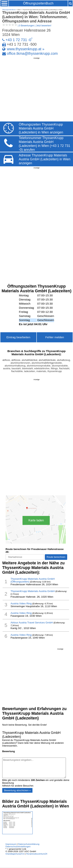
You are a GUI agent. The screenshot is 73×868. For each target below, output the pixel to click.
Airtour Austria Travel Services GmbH (32, 623)
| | (27, 26)
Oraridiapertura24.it (15, 854)
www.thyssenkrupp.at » (26, 49)
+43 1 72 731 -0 (18, 40)
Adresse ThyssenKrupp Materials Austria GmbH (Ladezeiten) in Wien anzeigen (45, 159)
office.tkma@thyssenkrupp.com (32, 53)
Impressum (11, 844)
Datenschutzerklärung (29, 844)
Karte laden (36, 520)
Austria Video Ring (21, 603)
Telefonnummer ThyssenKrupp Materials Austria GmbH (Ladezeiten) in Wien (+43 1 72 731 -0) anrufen (44, 144)
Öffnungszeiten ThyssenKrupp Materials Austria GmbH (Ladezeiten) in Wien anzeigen (41, 128)
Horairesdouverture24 (37, 854)
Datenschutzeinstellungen (18, 846)
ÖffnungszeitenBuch (38, 3)
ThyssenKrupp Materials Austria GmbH (33, 591)
